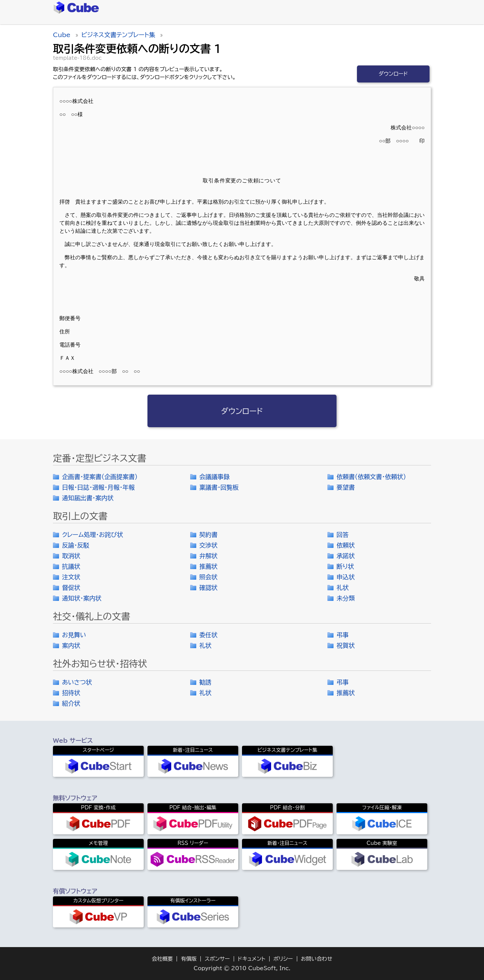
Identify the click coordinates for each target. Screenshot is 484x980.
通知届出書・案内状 (88, 498)
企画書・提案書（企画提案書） (100, 477)
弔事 (343, 635)
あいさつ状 (77, 682)
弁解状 (208, 556)
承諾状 (346, 556)
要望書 (346, 487)
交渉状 (208, 545)
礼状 (343, 588)
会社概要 (162, 959)
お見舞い (74, 635)
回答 (343, 535)
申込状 (346, 577)
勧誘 (205, 682)
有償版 (189, 959)
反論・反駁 (76, 545)
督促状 (71, 588)
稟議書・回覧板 (219, 487)
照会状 (208, 577)
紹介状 (71, 703)
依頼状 (346, 545)
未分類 (346, 598)
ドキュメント (252, 959)
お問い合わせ (317, 959)
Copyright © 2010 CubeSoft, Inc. (242, 968)
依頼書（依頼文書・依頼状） (371, 477)
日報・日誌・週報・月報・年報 (98, 487)
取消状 (71, 556)
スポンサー (217, 959)
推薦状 (208, 566)
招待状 (71, 693)
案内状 (71, 646)
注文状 (71, 577)
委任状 (208, 635)
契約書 (208, 535)
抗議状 (71, 566)
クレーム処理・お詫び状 (92, 535)
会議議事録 (214, 477)
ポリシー (283, 959)
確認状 (208, 588)
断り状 (345, 566)
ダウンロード (393, 74)
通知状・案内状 (82, 598)
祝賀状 (346, 646)
